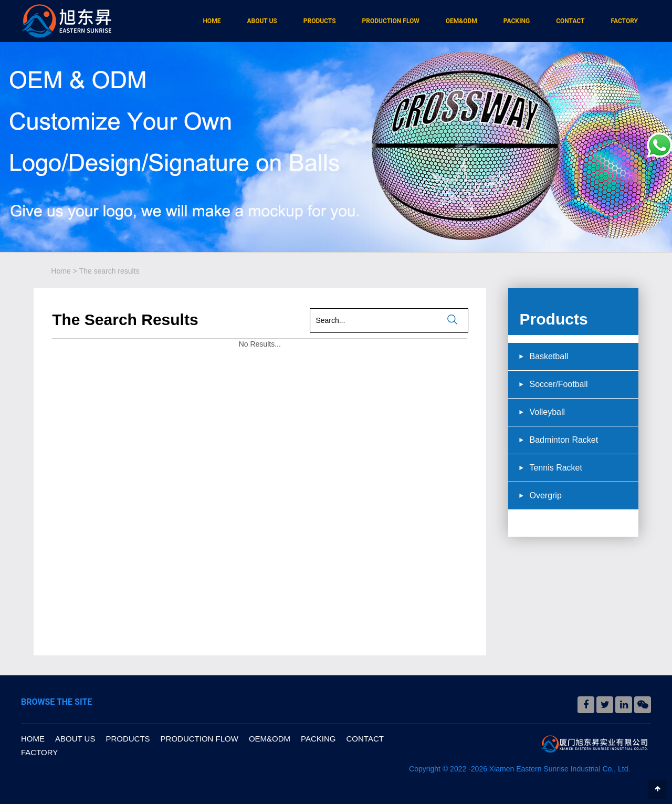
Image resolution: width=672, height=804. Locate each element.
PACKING (517, 21)
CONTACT (570, 21)
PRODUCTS (320, 21)
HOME (212, 21)
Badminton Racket (564, 440)
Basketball (549, 356)
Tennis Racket (556, 468)
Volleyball (547, 412)
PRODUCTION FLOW (391, 21)
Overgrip (545, 495)
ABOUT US (262, 21)
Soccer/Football (558, 384)
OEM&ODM (461, 21)
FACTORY (624, 21)
